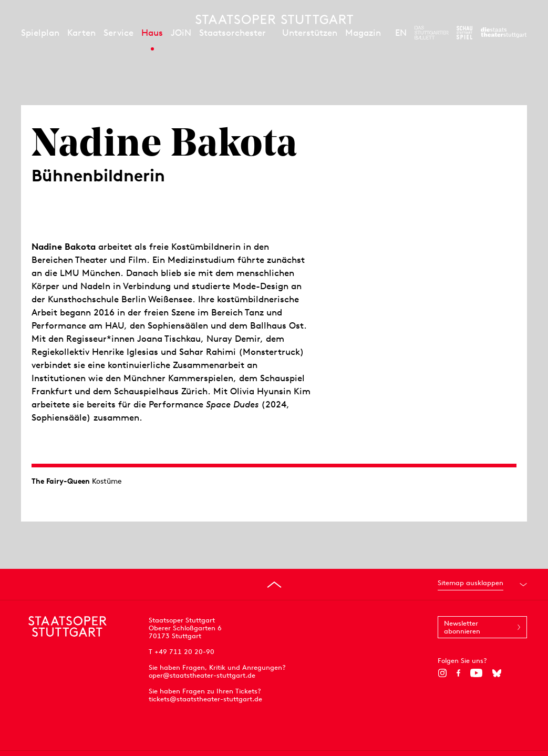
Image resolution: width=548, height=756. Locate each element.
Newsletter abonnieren (462, 627)
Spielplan (40, 33)
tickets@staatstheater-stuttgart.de (205, 699)
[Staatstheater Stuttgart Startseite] (274, 19)
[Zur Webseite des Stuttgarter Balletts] (432, 33)
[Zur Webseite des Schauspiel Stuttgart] (464, 33)
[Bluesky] (497, 673)
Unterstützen (310, 33)
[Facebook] (458, 673)
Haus (152, 33)
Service (118, 33)
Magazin (363, 33)
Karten (81, 33)
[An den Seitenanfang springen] (274, 585)
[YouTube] (476, 673)
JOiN (181, 33)
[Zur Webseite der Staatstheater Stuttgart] (504, 33)
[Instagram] (442, 673)
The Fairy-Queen (61, 481)
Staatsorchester (232, 33)
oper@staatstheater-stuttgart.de (202, 675)
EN (401, 33)
